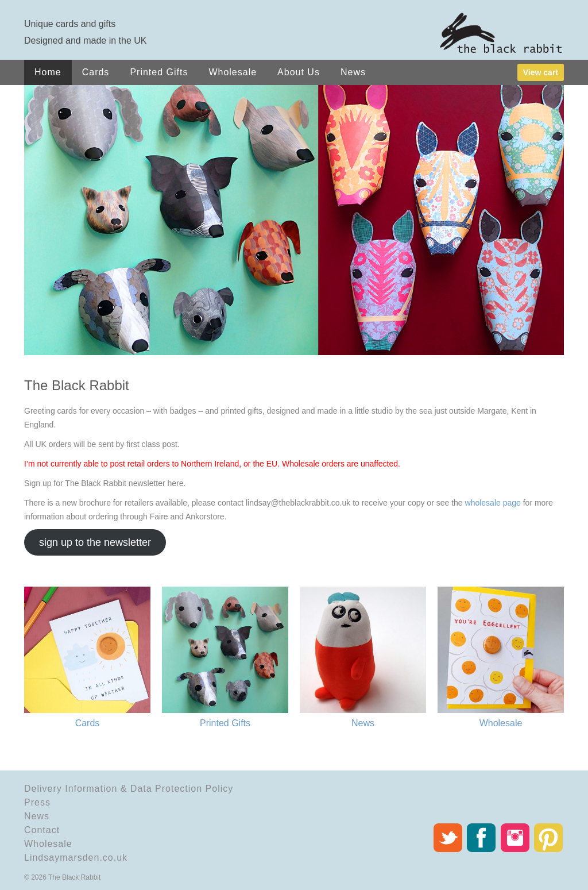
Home (48, 72)
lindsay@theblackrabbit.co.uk (298, 503)
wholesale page (493, 503)
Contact (42, 830)
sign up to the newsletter (95, 542)
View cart (541, 72)
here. (177, 483)
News (353, 72)
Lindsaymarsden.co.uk (76, 858)
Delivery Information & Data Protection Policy (129, 789)
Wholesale (233, 72)
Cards (96, 72)
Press (37, 802)
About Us (299, 72)
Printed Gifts (159, 72)
